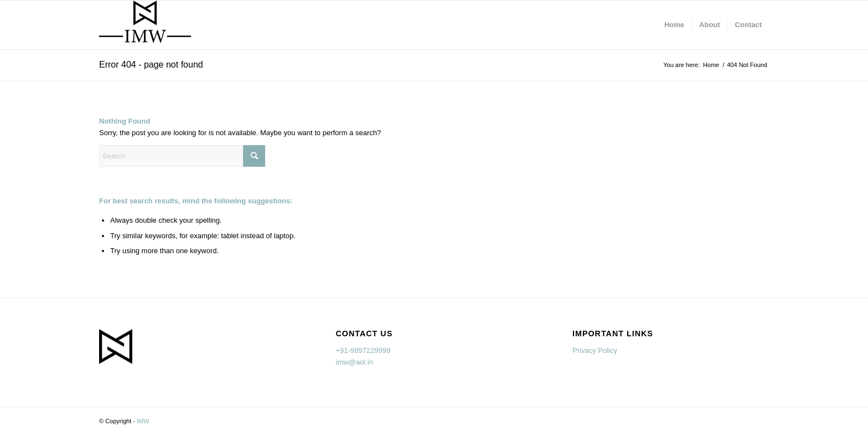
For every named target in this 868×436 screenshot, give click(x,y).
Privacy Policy (595, 350)
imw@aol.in (355, 362)
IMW (143, 421)
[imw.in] (145, 25)
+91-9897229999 (363, 350)
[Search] (182, 156)
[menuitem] (674, 25)
